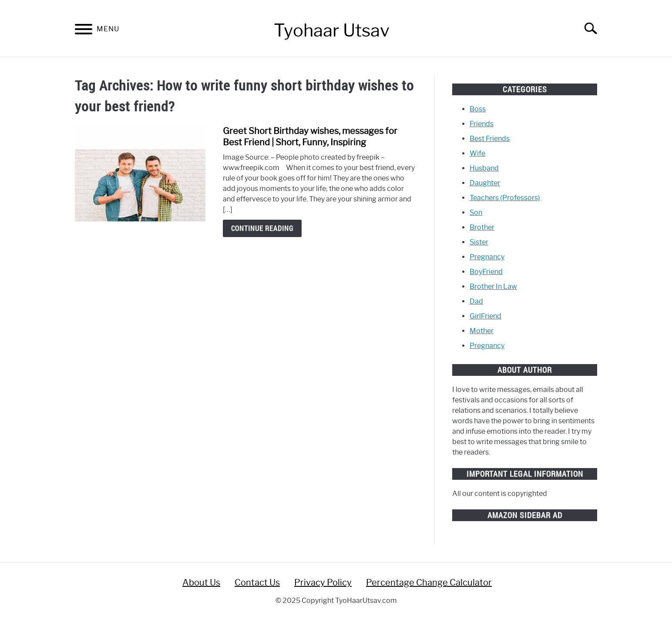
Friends (482, 124)
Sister (479, 242)
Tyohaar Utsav (332, 30)
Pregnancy (487, 257)
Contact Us (257, 582)
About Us (201, 582)
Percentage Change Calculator (429, 582)
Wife (477, 153)
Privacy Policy (323, 582)
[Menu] (84, 31)
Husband (484, 168)
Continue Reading (262, 228)
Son (476, 212)
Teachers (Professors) (505, 198)
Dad (476, 301)
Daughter (485, 183)
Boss (478, 109)
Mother (482, 331)
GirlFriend (486, 316)
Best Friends (490, 139)
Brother (482, 227)
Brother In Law (493, 286)
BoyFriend (486, 272)
